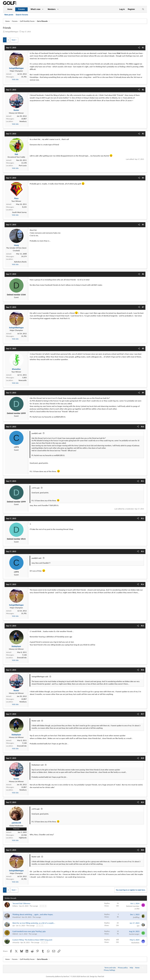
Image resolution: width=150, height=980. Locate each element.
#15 (142, 626)
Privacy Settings (110, 970)
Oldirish (15, 934)
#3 (143, 134)
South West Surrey (19, 212)
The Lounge (34, 906)
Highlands (23, 838)
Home (10, 9)
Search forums (22, 15)
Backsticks (135, 943)
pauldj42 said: (37, 433)
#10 (142, 427)
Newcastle (23, 380)
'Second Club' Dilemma (21, 903)
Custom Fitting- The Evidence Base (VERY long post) (32, 940)
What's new (35, 9)
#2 (143, 90)
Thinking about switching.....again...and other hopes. (33, 914)
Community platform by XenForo (68, 976)
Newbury (23, 121)
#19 (142, 802)
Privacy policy (123, 968)
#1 (143, 48)
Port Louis (23, 165)
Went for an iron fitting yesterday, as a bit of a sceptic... (34, 923)
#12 (142, 518)
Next (13, 40)
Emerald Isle (22, 658)
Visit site (15, 79)
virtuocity (16, 942)
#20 (142, 850)
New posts (9, 15)
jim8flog (136, 917)
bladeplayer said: (38, 765)
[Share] (139, 48)
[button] (43, 9)
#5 (143, 225)
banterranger (134, 934)
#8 (143, 349)
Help (131, 968)
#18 (142, 758)
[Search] (143, 9)
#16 (142, 670)
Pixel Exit (101, 976)
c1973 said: (36, 488)
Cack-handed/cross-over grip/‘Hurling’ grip (29, 931)
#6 (143, 274)
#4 (143, 178)
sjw (14, 926)
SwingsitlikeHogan (12, 32)
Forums (21, 9)
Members (52, 9)
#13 (142, 551)
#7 (143, 307)
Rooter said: (36, 721)
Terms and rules (110, 968)
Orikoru (15, 906)
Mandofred (16, 917)
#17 (142, 714)
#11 (142, 481)
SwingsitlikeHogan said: (40, 677)
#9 (143, 393)
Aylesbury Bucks (20, 262)
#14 (142, 584)
